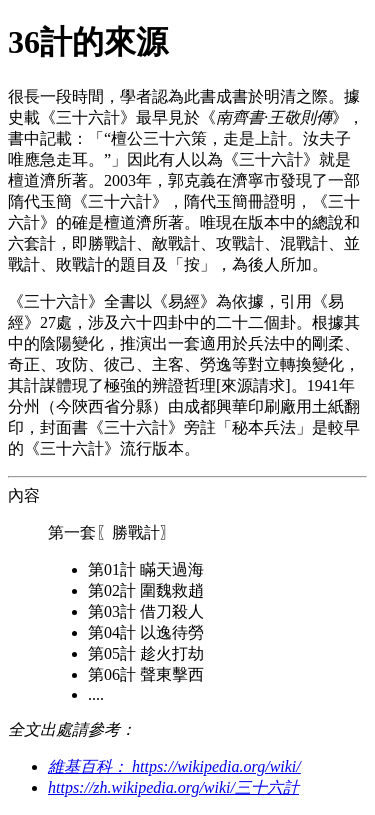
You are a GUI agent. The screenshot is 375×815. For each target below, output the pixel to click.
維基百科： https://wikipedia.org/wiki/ (174, 766)
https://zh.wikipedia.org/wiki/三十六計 (173, 787)
